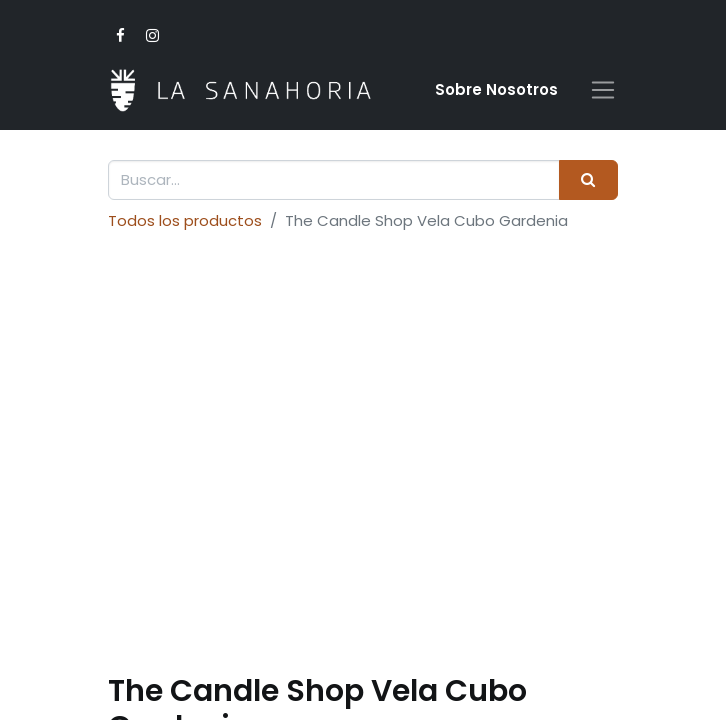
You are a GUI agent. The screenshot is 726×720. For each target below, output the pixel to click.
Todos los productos (185, 220)
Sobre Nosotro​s (496, 89)
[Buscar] (588, 180)
